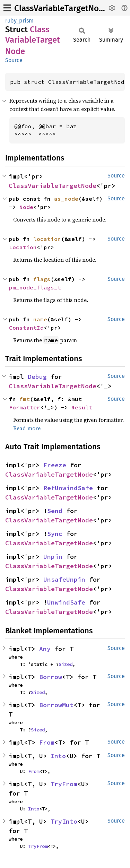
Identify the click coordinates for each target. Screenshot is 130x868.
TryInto (64, 821)
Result (82, 407)
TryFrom (64, 784)
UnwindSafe (66, 602)
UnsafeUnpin (64, 579)
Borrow (51, 677)
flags (42, 279)
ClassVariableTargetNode (61, 8)
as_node (66, 199)
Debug (37, 377)
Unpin (53, 557)
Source (14, 60)
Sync (55, 534)
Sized (66, 664)
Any (45, 649)
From (47, 742)
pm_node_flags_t (35, 287)
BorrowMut (56, 705)
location (47, 239)
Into (58, 756)
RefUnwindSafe (68, 488)
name (40, 319)
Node (26, 207)
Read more (27, 428)
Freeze (55, 465)
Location (23, 247)
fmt (25, 399)
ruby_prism (19, 21)
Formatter (25, 407)
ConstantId (26, 328)
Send (55, 511)
